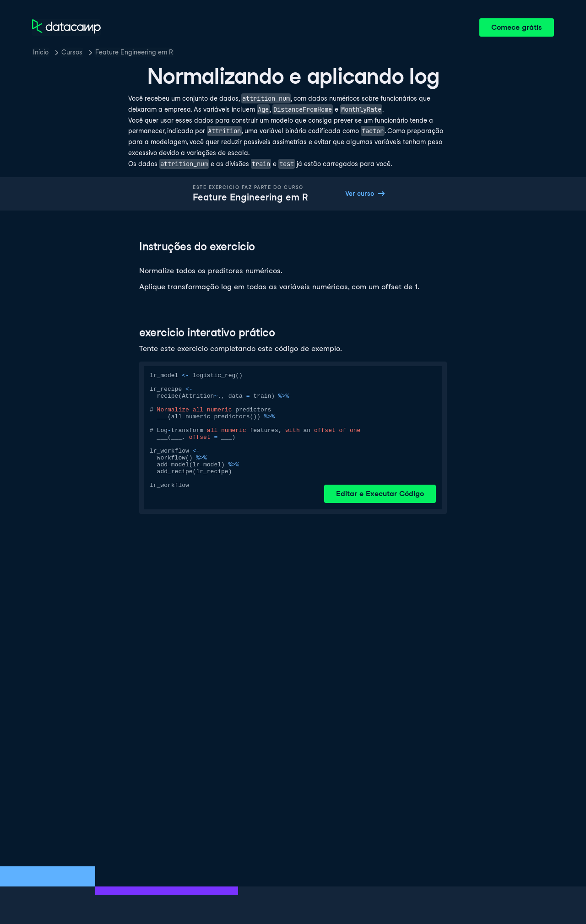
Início (41, 52)
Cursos (72, 52)
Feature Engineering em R (134, 52)
